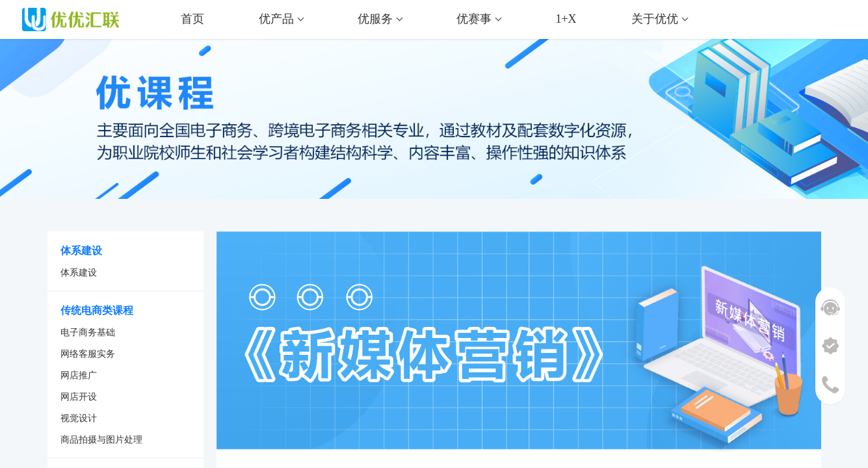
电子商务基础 (88, 332)
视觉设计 (79, 418)
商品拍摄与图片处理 (101, 440)
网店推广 (79, 375)
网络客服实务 (88, 354)
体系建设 (79, 273)
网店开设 (79, 397)
